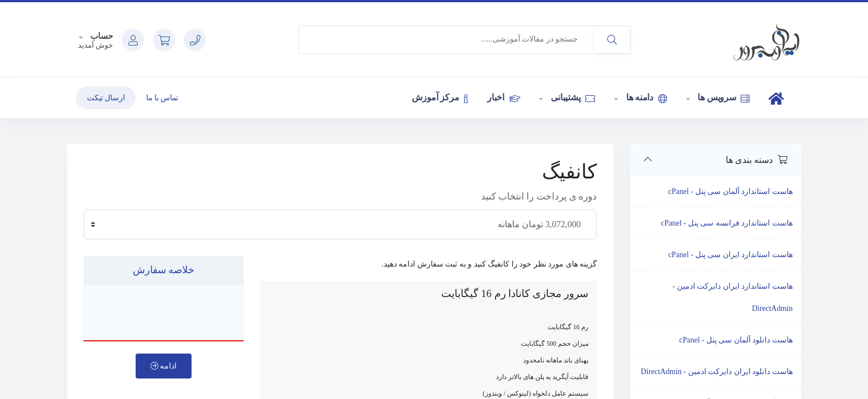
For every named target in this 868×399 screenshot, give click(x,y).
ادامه (164, 366)
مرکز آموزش (440, 98)
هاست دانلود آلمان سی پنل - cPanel (736, 340)
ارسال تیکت (106, 98)
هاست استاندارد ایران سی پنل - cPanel (730, 255)
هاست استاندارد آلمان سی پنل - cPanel (730, 191)
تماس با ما (162, 98)
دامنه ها (645, 98)
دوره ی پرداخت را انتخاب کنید (539, 196)
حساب (101, 36)
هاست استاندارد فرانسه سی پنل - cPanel (727, 223)
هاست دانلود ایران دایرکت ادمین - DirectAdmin (717, 372)
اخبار (503, 98)
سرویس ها (723, 98)
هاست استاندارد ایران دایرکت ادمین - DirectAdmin (733, 297)
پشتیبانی (572, 98)
